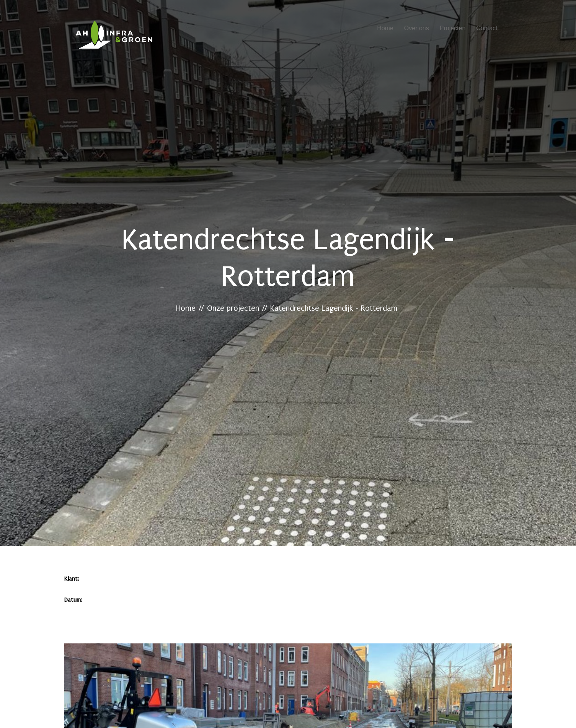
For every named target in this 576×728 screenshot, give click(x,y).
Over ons (417, 28)
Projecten (453, 28)
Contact (487, 28)
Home (385, 28)
